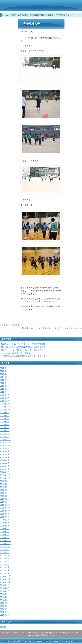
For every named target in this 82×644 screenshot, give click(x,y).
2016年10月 (5, 582)
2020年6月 (5, 457)
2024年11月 (5, 377)
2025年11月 (5, 368)
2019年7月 (5, 487)
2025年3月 (5, 374)
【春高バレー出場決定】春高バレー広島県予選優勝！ (24, 344)
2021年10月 (5, 410)
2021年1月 (5, 437)
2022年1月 (5, 401)
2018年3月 (5, 532)
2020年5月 (5, 460)
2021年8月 (5, 416)
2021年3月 (5, 431)
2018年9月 (5, 514)
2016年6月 (5, 594)
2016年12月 (5, 576)
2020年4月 (5, 463)
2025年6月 (5, 371)
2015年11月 (5, 615)
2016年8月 (5, 588)
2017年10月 (5, 546)
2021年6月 (5, 422)
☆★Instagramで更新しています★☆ (16, 353)
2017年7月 (5, 555)
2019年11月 (5, 478)
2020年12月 (5, 440)
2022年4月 (5, 392)
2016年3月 (5, 603)
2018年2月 (5, 535)
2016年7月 (5, 591)
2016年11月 (5, 579)
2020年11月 (5, 442)
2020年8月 (5, 451)
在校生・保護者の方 (19, 15)
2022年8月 (5, 389)
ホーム (5, 15)
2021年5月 (5, 425)
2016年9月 (5, 585)
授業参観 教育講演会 (11, 325)
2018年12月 (5, 505)
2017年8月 (5, 553)
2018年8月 (5, 517)
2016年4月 (5, 600)
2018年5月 (5, 526)
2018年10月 (5, 511)
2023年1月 (5, 386)
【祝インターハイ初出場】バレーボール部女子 (21, 350)
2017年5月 (5, 561)
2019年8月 (5, 484)
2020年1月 (5, 472)
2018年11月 (5, 508)
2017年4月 (5, 564)
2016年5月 (5, 597)
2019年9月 (5, 481)
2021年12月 (5, 404)
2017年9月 (5, 550)
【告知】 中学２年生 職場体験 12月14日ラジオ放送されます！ (51, 328)
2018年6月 (5, 523)
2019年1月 (5, 502)
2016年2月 (5, 606)
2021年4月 (5, 428)
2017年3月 (5, 567)
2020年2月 (5, 469)
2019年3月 (5, 496)
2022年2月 (5, 398)
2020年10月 (5, 445)
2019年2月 (5, 499)
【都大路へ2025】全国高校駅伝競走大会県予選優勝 (23, 347)
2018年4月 (5, 529)
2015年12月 (5, 612)
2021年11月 (5, 407)
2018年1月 (5, 538)
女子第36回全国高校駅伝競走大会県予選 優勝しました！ (26, 356)
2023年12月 (5, 380)
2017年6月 (5, 558)
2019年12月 (5, 475)
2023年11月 (5, 383)
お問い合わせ (48, 635)
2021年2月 (5, 433)
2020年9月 (5, 448)
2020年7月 (5, 454)
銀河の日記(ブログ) (37, 15)
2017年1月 (5, 573)
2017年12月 (5, 541)
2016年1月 (5, 609)
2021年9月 (5, 413)
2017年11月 (5, 544)
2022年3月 (5, 395)
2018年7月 (5, 520)
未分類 (51, 15)
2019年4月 (5, 493)
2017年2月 (5, 570)
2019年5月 (5, 490)
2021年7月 (5, 419)
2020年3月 (5, 466)
